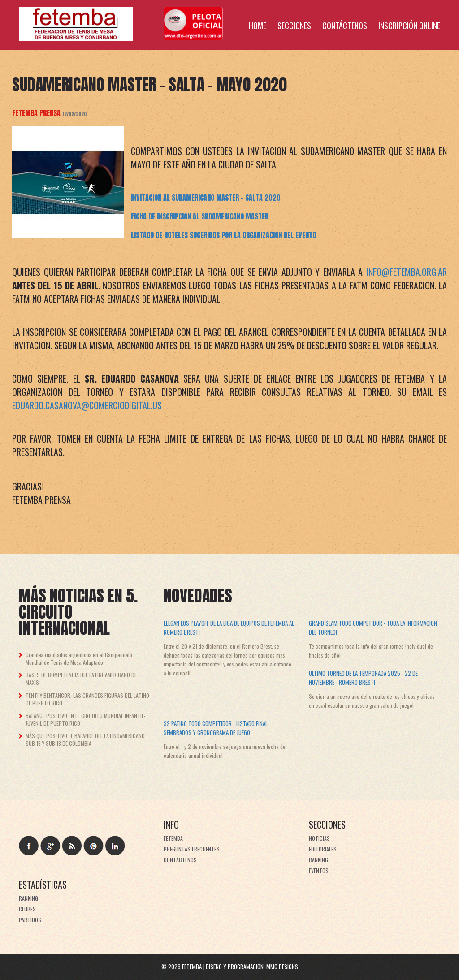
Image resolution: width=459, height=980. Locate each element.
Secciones (294, 26)
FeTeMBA (173, 838)
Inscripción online (409, 26)
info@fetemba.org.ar (407, 272)
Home (258, 26)
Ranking (318, 860)
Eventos (319, 870)
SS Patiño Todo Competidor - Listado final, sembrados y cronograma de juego (216, 728)
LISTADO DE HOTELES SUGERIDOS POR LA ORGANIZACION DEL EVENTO (223, 235)
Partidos (30, 920)
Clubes (27, 909)
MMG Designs (282, 967)
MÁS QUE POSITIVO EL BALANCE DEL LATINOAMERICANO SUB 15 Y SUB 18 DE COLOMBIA (85, 739)
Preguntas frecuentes (192, 849)
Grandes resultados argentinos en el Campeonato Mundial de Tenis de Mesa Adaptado (79, 658)
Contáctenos (345, 26)
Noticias (319, 838)
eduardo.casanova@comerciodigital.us (87, 405)
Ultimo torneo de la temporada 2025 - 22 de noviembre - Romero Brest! (363, 678)
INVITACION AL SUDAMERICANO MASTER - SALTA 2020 (206, 198)
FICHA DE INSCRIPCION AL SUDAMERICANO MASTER (200, 216)
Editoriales (323, 849)
